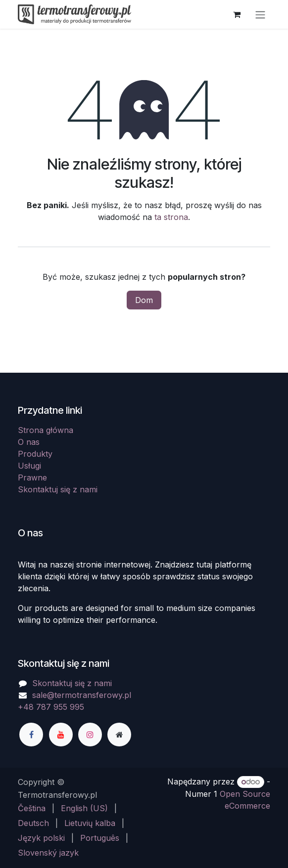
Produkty (35, 454)
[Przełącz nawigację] (260, 14)
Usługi (29, 466)
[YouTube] (61, 735)
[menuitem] (32, 808)
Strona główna (46, 430)
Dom (144, 300)
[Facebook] (31, 735)
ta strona (171, 217)
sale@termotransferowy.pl (82, 695)
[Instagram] (90, 735)
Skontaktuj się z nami (58, 489)
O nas (29, 442)
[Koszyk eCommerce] (237, 14)
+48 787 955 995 (51, 707)
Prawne (32, 477)
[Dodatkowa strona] (119, 735)
